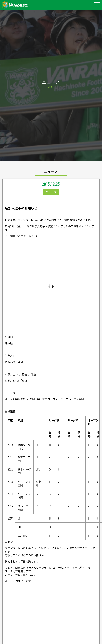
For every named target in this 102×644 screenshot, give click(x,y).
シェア (51, 619)
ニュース (51, 192)
